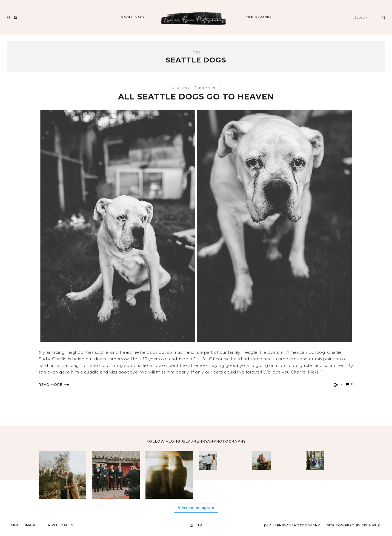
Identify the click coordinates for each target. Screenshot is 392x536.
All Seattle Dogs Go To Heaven (196, 97)
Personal (182, 88)
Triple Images (259, 17)
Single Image (133, 17)
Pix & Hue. (371, 525)
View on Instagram (196, 508)
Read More (54, 385)
